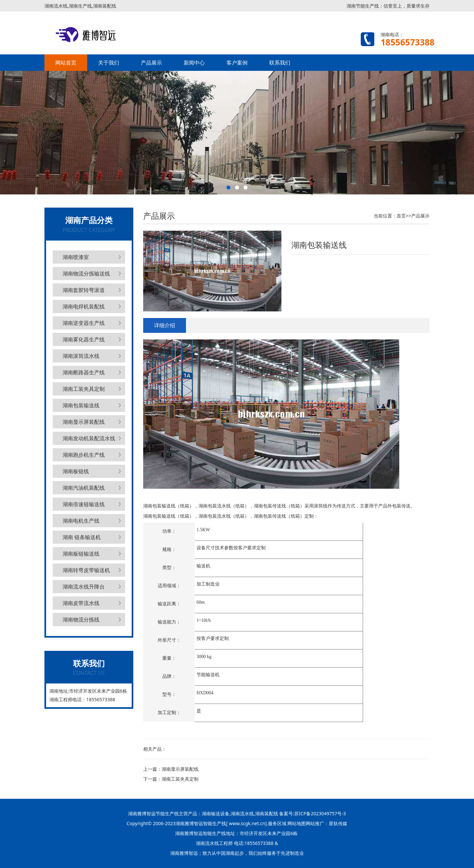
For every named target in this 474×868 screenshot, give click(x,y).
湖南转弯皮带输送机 (86, 570)
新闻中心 (194, 63)
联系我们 (280, 63)
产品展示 (151, 63)
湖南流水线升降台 (84, 587)
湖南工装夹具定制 (84, 389)
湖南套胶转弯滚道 (84, 290)
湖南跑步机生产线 (84, 455)
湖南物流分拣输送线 (86, 274)
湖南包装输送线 (81, 405)
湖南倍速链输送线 (84, 504)
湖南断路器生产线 (84, 372)
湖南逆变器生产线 (84, 323)
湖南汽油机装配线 (84, 488)
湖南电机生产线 (81, 521)
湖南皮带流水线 (81, 603)
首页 (401, 216)
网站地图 (297, 823)
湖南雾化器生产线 (84, 339)
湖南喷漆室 (76, 257)
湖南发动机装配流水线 (89, 438)
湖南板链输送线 (81, 554)
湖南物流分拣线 (81, 620)
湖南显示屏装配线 (84, 422)
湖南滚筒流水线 (81, 356)
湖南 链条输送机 (82, 537)
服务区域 (278, 823)
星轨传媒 (338, 823)
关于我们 (109, 63)
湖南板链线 (76, 471)
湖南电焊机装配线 (84, 306)
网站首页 (66, 63)
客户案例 (237, 63)
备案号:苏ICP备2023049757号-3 (312, 813)
